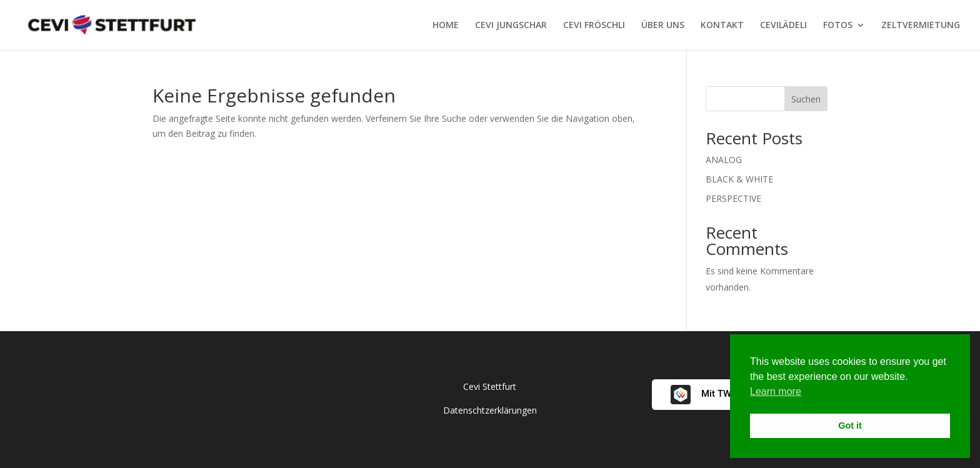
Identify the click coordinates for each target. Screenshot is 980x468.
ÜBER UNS (663, 26)
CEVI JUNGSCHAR (511, 26)
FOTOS (838, 26)
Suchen (806, 99)
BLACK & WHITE (739, 179)
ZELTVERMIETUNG (921, 26)
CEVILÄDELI (783, 26)
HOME (446, 26)
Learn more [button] (776, 391)
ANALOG (724, 160)
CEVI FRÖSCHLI (594, 26)
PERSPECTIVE (733, 198)
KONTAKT (722, 26)
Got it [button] (850, 426)
